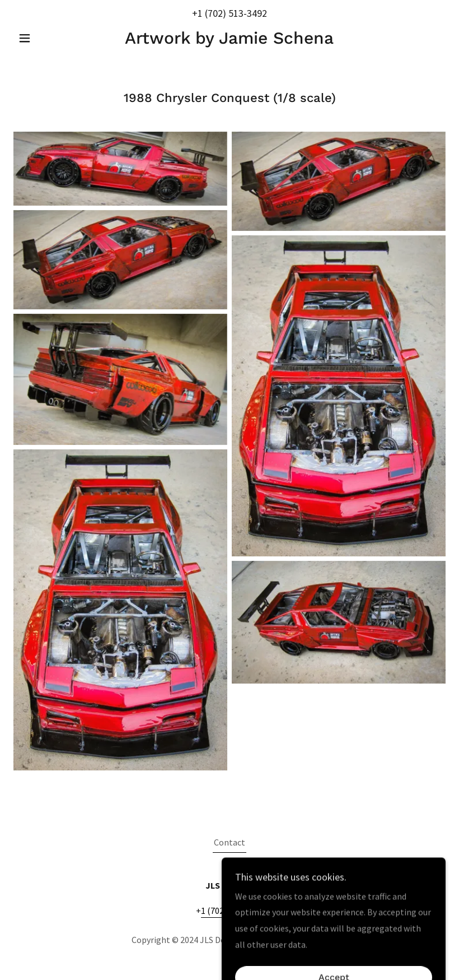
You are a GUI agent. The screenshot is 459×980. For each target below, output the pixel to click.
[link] (230, 40)
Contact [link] (230, 842)
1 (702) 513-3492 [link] (232, 13)
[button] (46, 38)
